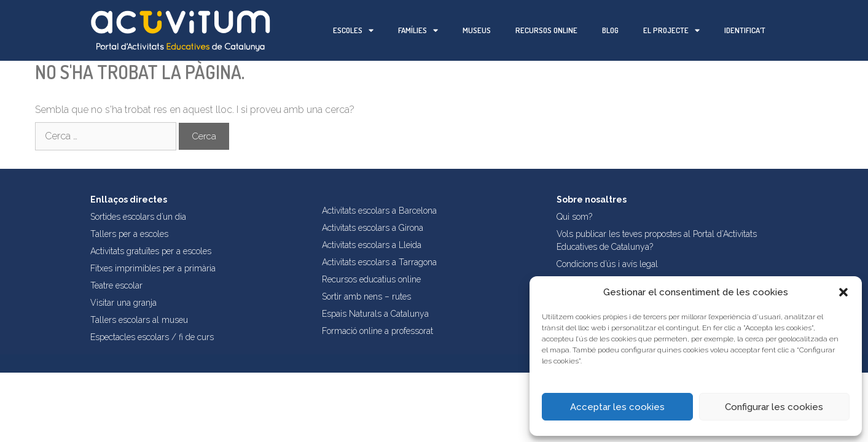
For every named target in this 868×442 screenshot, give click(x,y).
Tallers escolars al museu (139, 320)
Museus (477, 30)
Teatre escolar (116, 285)
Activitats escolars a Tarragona (379, 262)
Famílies (418, 30)
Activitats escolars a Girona (373, 228)
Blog (610, 30)
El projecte (671, 30)
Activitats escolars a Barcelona (379, 211)
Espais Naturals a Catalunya (375, 314)
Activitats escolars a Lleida (372, 245)
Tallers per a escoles (129, 234)
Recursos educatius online (371, 279)
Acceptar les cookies (617, 407)
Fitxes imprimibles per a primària (153, 268)
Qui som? (574, 217)
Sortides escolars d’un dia (138, 217)
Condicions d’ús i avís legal (607, 264)
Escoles (353, 30)
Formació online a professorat (377, 331)
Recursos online (546, 30)
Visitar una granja (123, 303)
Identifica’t (745, 30)
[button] (843, 292)
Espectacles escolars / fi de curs (152, 337)
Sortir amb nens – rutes (366, 297)
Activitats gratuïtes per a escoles (151, 251)
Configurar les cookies (774, 407)
